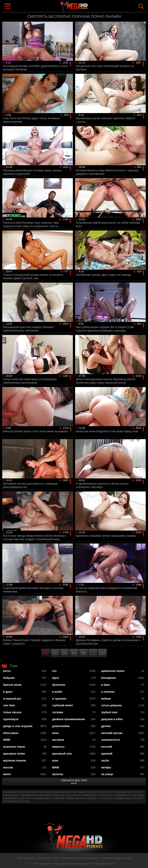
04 (74, 653)
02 (55, 653)
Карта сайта (44, 858)
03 (64, 653)
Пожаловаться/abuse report (116, 858)
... (93, 653)
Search (141, 6)
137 (102, 653)
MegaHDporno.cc (82, 6)
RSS (56, 858)
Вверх (142, 861)
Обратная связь (25, 858)
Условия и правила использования (80, 858)
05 (83, 653)
